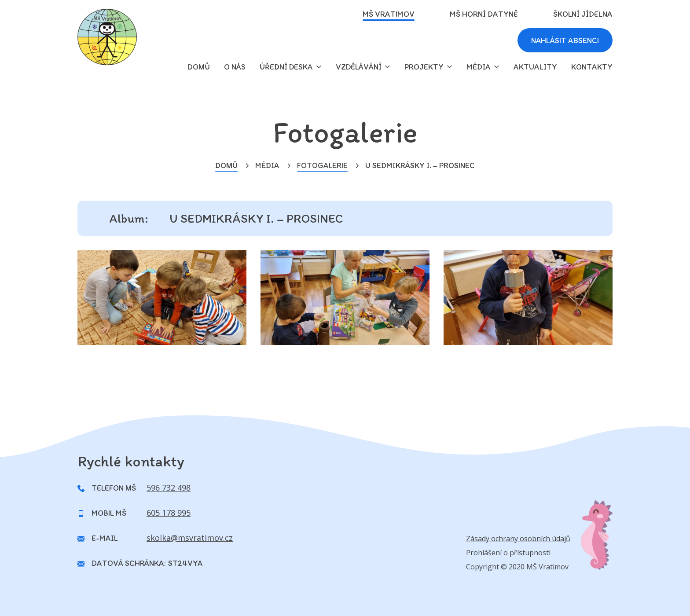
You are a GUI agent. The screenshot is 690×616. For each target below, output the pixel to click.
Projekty (424, 67)
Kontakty (592, 67)
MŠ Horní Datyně (484, 14)
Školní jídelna (583, 14)
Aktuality (535, 67)
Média (479, 67)
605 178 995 (169, 513)
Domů (226, 165)
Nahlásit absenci (564, 40)
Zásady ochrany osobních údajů (518, 539)
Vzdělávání (359, 67)
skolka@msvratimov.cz (190, 538)
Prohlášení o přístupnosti (508, 553)
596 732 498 (169, 488)
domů (199, 67)
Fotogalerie (322, 165)
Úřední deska (286, 67)
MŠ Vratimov (389, 14)
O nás (235, 67)
